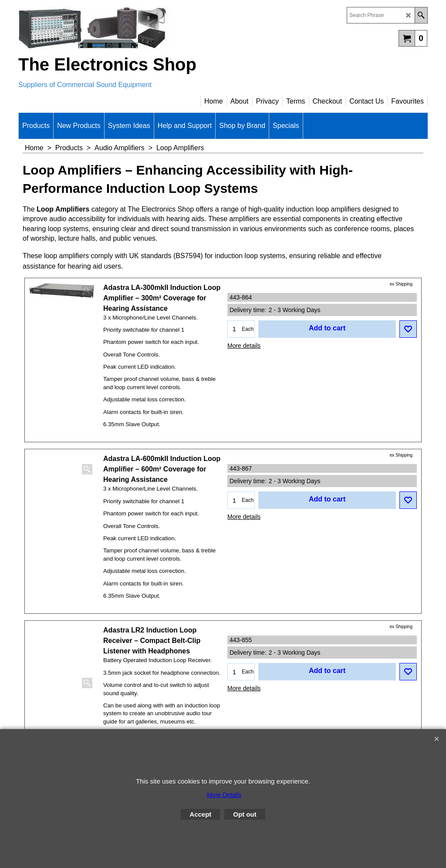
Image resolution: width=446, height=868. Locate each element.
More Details (224, 795)
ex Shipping (401, 284)
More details (244, 346)
